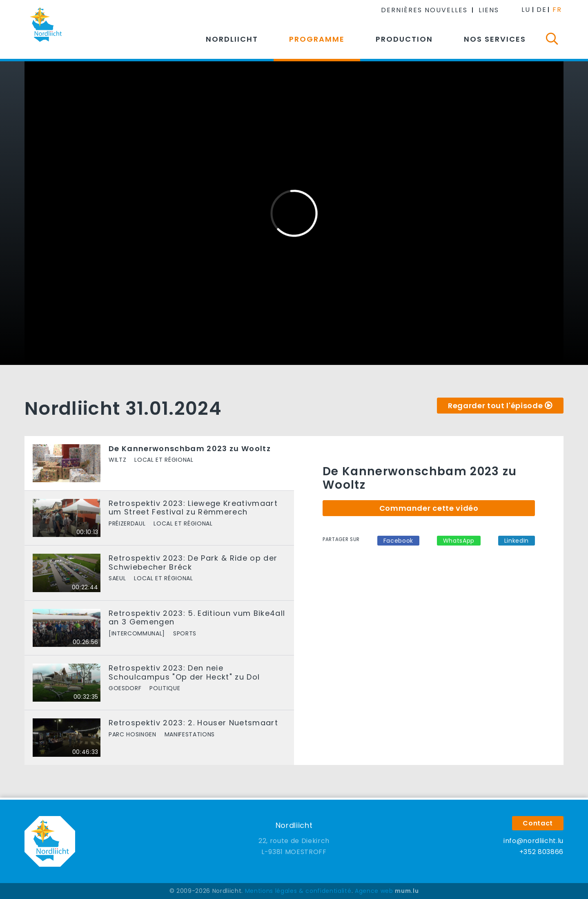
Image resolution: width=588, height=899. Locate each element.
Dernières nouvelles (424, 10)
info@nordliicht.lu (533, 841)
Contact (538, 823)
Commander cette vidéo (429, 508)
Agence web (374, 891)
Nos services (495, 39)
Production (404, 39)
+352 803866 (541, 852)
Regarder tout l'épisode (495, 406)
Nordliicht (232, 39)
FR (557, 10)
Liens (489, 10)
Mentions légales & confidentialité (298, 891)
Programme (317, 39)
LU (526, 10)
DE (542, 10)
